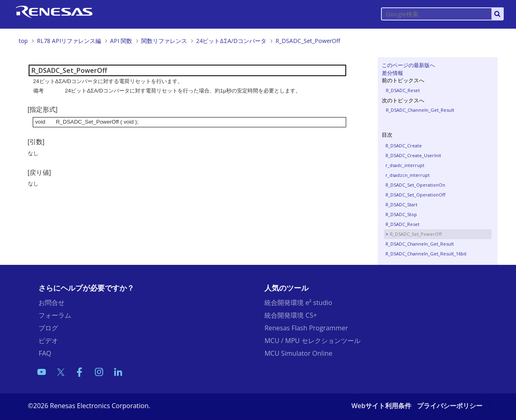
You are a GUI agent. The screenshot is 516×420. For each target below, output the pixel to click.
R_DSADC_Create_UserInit (413, 155)
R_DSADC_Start (401, 204)
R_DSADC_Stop (401, 214)
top (23, 41)
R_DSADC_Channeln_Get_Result (420, 110)
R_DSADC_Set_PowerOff (308, 41)
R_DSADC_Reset (403, 90)
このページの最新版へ (408, 65)
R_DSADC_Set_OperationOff (415, 195)
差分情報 (392, 73)
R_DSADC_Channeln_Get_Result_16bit (426, 254)
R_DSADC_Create (404, 146)
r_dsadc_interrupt (405, 165)
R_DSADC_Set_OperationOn (415, 185)
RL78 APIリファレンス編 (69, 41)
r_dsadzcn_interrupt (408, 175)
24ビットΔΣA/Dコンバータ (231, 41)
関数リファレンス (164, 41)
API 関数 (121, 41)
